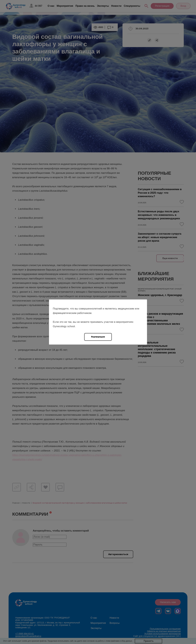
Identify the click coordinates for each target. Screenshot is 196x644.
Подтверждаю (98, 337)
